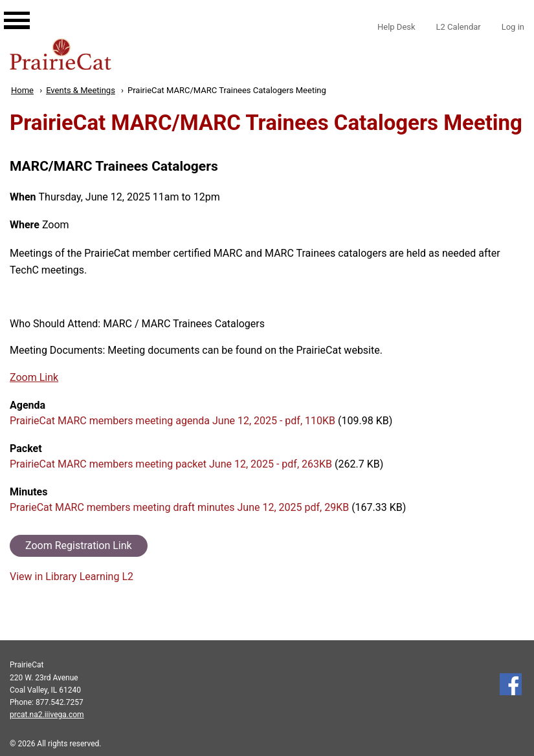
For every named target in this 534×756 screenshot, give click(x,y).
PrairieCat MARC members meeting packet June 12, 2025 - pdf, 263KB (171, 464)
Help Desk (396, 27)
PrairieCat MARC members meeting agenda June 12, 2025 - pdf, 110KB (172, 421)
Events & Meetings (81, 90)
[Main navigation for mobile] (6, 8)
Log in (513, 27)
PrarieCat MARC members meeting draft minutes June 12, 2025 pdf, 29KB (179, 507)
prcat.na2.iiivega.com (47, 715)
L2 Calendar (459, 27)
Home (22, 90)
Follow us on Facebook (511, 684)
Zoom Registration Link (79, 545)
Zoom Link (34, 377)
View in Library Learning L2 (72, 577)
